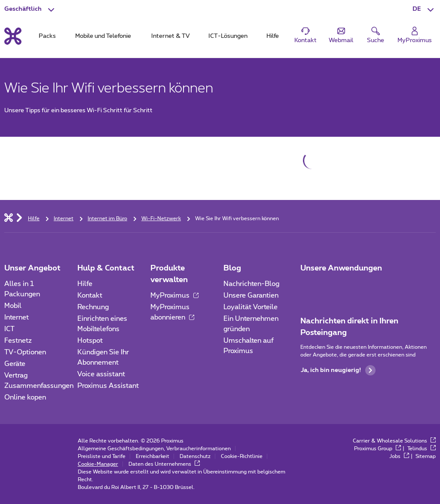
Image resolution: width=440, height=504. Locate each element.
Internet (17, 317)
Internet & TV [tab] (170, 36)
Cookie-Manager (98, 464)
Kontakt (90, 295)
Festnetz (18, 341)
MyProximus (174, 295)
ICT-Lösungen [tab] (228, 36)
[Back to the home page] (13, 36)
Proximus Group (377, 449)
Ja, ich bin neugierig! (338, 370)
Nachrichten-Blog (251, 284)
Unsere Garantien (251, 295)
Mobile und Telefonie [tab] (103, 36)
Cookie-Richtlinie (242, 456)
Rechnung (93, 307)
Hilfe (85, 284)
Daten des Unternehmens (164, 464)
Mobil (13, 306)
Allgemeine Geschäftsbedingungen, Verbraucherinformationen (154, 449)
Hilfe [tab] (273, 36)
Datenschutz (195, 456)
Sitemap (426, 456)
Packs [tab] (47, 36)
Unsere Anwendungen (341, 268)
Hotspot (90, 341)
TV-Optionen (25, 352)
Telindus (422, 449)
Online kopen (25, 397)
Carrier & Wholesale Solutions (394, 441)
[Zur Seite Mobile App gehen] (308, 286)
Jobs (399, 456)
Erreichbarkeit (153, 456)
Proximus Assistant (108, 386)
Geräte (15, 364)
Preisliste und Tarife (102, 456)
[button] (424, 9)
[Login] (415, 35)
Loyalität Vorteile (251, 307)
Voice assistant (101, 374)
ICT (9, 329)
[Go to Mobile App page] (332, 286)
